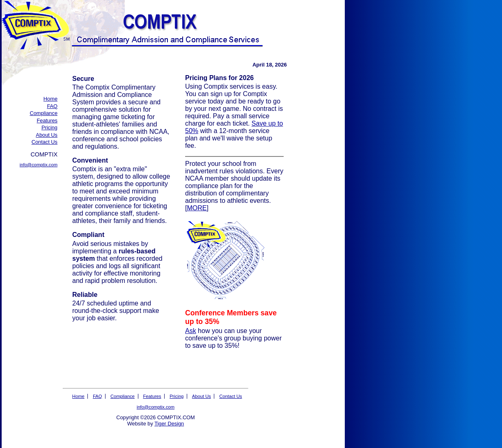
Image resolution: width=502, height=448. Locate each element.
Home (50, 99)
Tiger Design (169, 424)
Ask (191, 331)
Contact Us (45, 142)
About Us (47, 135)
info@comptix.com (39, 165)
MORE (197, 208)
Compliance (44, 113)
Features (47, 121)
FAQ (52, 106)
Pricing (49, 128)
